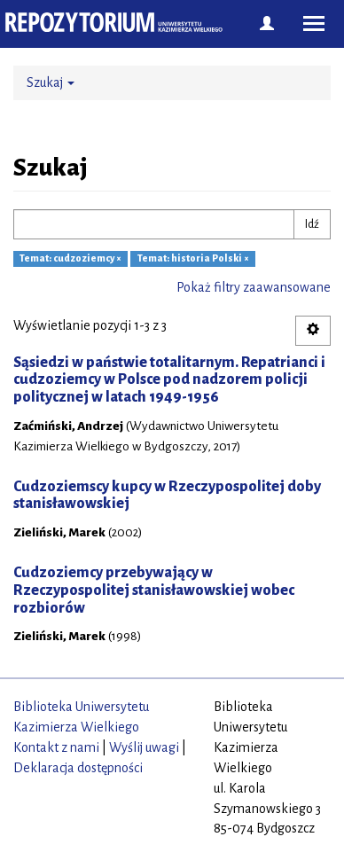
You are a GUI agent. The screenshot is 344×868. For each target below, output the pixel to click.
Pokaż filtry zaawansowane (254, 287)
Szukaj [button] (51, 82)
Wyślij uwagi (144, 747)
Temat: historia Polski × (193, 259)
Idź (312, 224)
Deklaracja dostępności (78, 768)
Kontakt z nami (56, 747)
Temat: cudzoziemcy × (70, 259)
